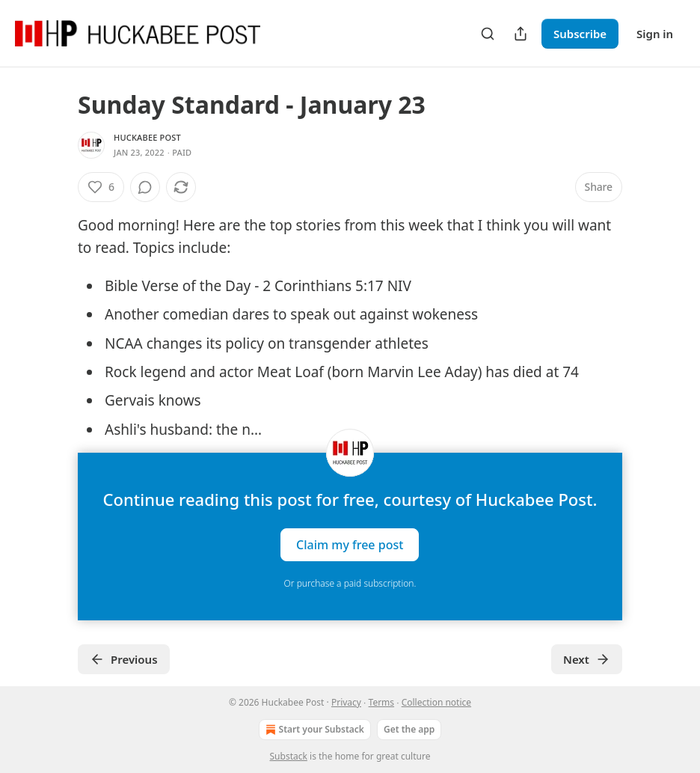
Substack (289, 756)
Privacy (346, 702)
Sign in (655, 34)
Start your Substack (313, 730)
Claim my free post (350, 545)
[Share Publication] (521, 34)
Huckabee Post (147, 137)
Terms (382, 702)
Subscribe (580, 34)
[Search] (488, 34)
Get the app (409, 729)
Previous (124, 659)
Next (587, 659)
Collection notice (436, 702)
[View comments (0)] (145, 187)
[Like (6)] (101, 187)
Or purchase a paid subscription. (350, 583)
